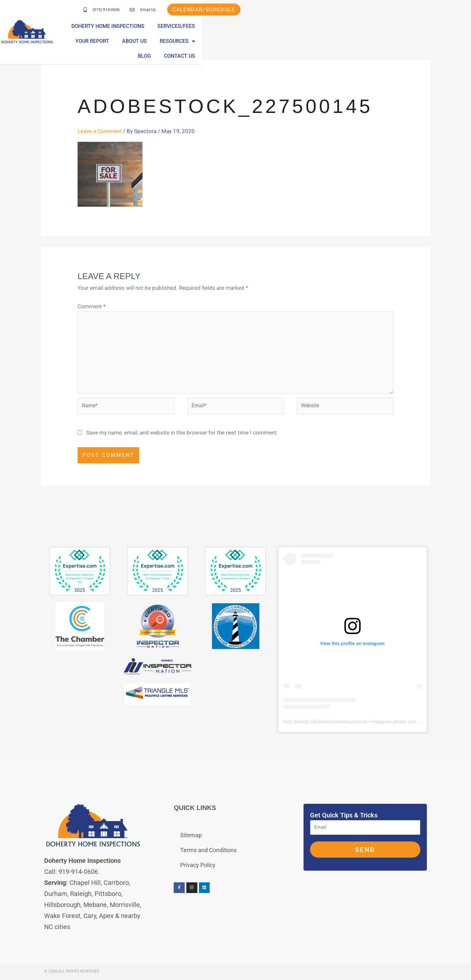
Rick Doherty (296, 722)
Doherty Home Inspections (174, 30)
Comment (92, 306)
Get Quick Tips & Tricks (344, 816)
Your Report (291, 30)
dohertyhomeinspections (341, 722)
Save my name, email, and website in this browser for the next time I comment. (182, 433)
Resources (376, 30)
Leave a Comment (100, 131)
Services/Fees (242, 30)
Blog (413, 30)
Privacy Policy (198, 866)
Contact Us (448, 30)
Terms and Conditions (208, 851)
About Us (333, 30)
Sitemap (191, 836)
